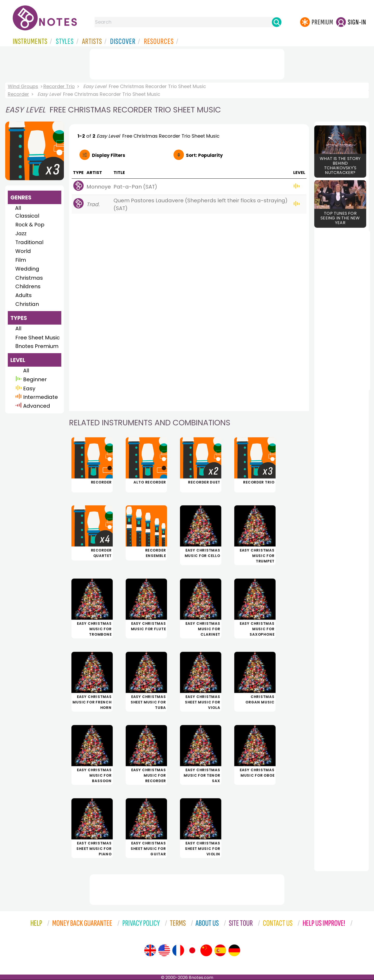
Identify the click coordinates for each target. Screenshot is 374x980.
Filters (109, 155)
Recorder (18, 94)
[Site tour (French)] (178, 950)
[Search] (277, 22)
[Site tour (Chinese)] (206, 950)
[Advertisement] (187, 63)
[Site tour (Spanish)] (220, 950)
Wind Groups (23, 86)
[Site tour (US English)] (164, 950)
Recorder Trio (59, 86)
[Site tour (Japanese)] (192, 950)
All (18, 208)
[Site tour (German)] (234, 950)
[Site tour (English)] (150, 950)
